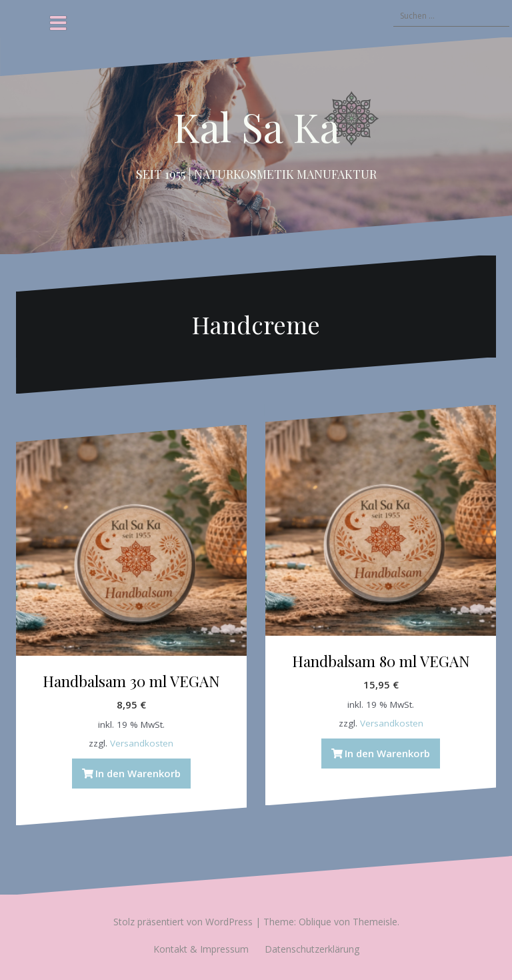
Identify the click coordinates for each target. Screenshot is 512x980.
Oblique (315, 922)
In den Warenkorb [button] (138, 773)
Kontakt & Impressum (201, 949)
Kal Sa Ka (256, 126)
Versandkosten (142, 743)
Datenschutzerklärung (312, 949)
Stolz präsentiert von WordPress (183, 922)
